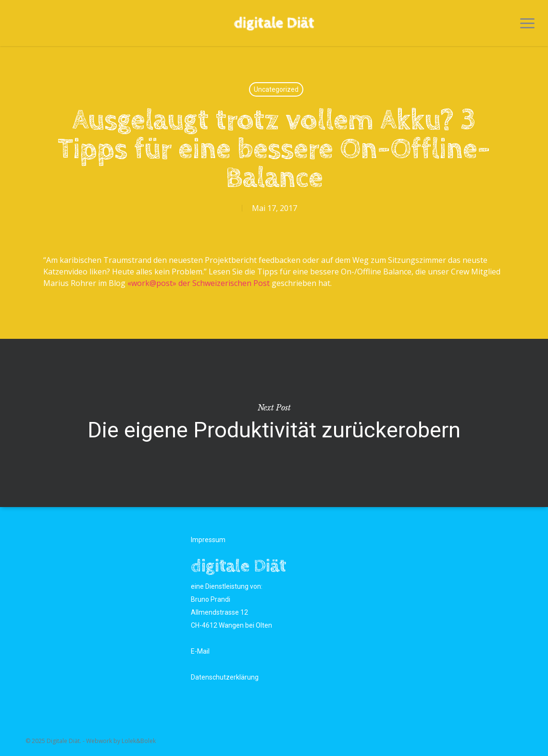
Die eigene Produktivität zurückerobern (274, 423)
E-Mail (200, 651)
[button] (527, 23)
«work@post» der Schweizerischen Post (199, 283)
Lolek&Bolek (139, 741)
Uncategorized (276, 89)
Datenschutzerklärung (225, 677)
